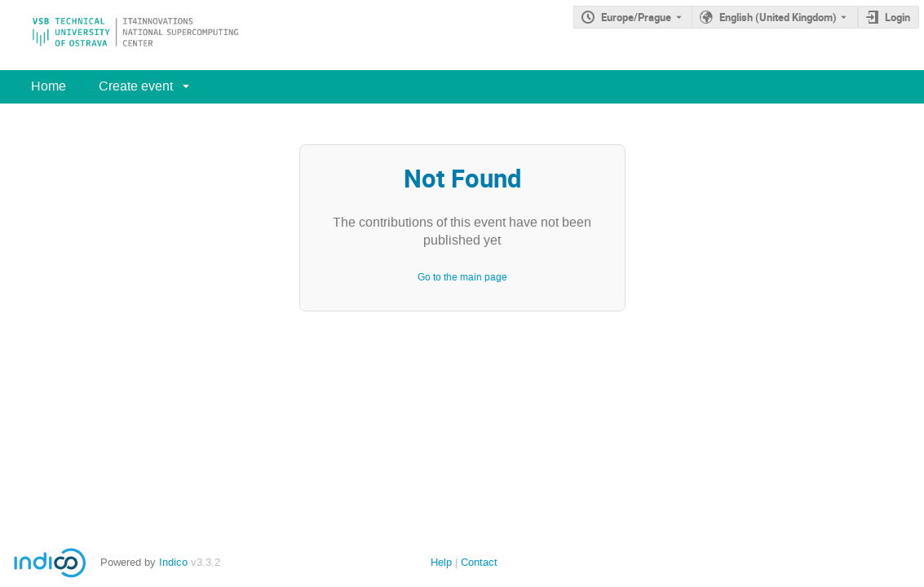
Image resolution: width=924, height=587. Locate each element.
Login (897, 17)
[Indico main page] (119, 35)
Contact (479, 562)
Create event (136, 86)
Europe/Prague (636, 17)
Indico (173, 562)
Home (49, 86)
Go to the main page (462, 277)
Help (441, 562)
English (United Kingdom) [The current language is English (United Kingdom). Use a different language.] (778, 17)
